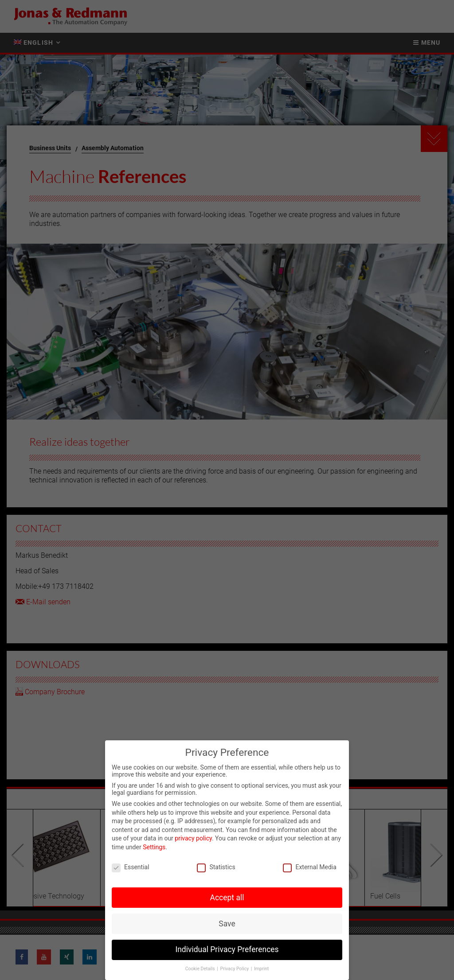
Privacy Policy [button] (235, 969)
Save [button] (227, 924)
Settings (154, 847)
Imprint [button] (261, 969)
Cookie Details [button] (201, 969)
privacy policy (193, 838)
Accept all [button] (227, 898)
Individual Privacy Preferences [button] (227, 949)
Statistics (216, 867)
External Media (309, 867)
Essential (131, 867)
